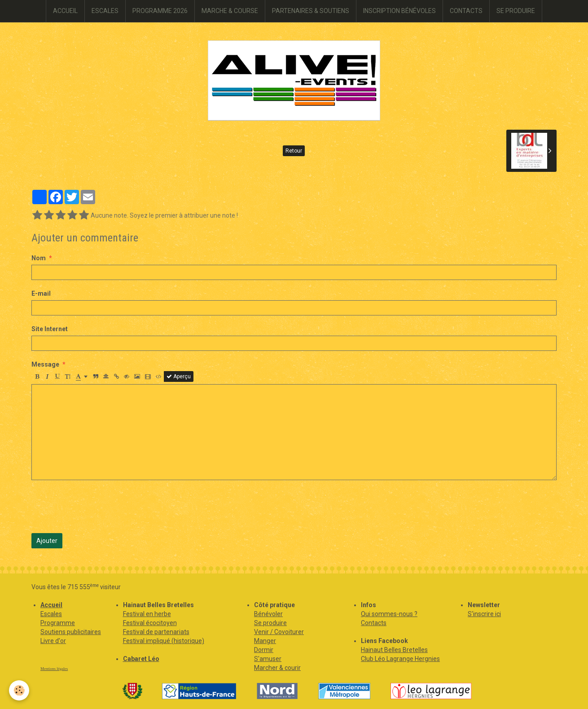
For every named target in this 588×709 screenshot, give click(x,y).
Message (45, 364)
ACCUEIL (65, 11)
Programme (58, 623)
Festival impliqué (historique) (164, 641)
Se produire (270, 623)
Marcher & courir (277, 668)
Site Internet (50, 329)
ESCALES (105, 11)
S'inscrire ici (484, 614)
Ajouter (47, 541)
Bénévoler (268, 614)
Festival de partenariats (156, 632)
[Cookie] (19, 690)
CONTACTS (466, 11)
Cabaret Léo (141, 659)
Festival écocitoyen (150, 623)
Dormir (264, 650)
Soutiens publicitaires (71, 632)
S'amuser (268, 659)
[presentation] (100, 507)
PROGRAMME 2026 (160, 11)
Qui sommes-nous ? (389, 614)
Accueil (51, 605)
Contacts (374, 623)
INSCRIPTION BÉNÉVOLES (399, 11)
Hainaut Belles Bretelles (394, 650)
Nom (39, 258)
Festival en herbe (147, 614)
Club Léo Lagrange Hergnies (400, 659)
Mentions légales (54, 669)
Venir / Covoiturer (279, 632)
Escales (51, 614)
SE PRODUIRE (516, 11)
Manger (265, 641)
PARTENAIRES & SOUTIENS (311, 11)
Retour (294, 151)
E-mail (41, 293)
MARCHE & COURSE (230, 11)
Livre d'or (53, 641)
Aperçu (179, 376)
